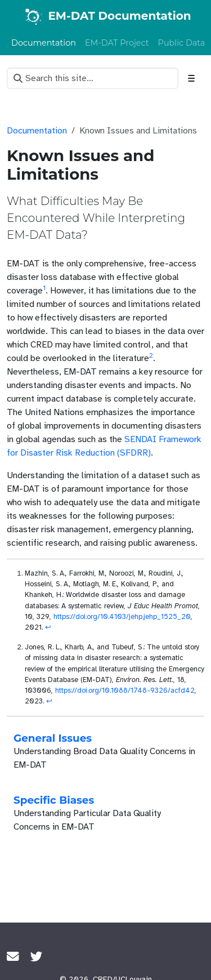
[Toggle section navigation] (191, 78)
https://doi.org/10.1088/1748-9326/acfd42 (125, 691)
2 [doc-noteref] (151, 355)
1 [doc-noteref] (44, 288)
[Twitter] (37, 956)
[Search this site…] (93, 78)
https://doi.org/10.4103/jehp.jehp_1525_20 (122, 617)
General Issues (53, 738)
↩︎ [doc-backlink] (48, 627)
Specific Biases (54, 800)
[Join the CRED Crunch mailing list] (13, 956)
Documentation (37, 131)
